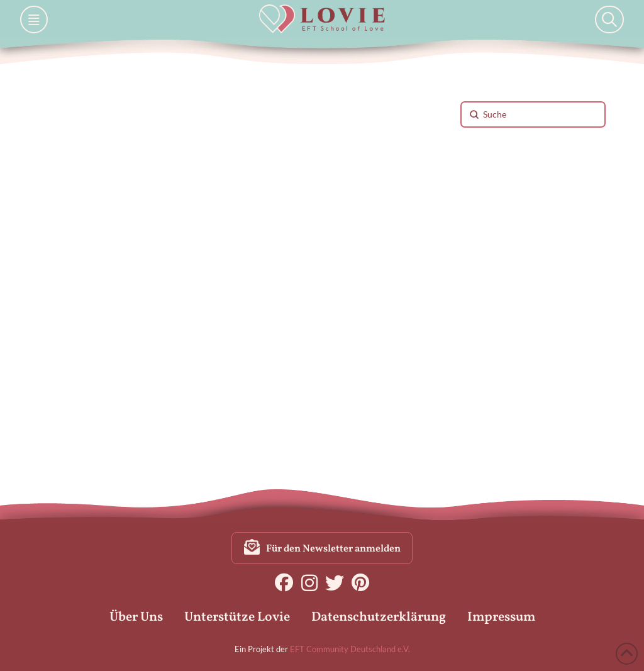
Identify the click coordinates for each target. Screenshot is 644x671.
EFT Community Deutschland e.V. (350, 649)
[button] (34, 19)
